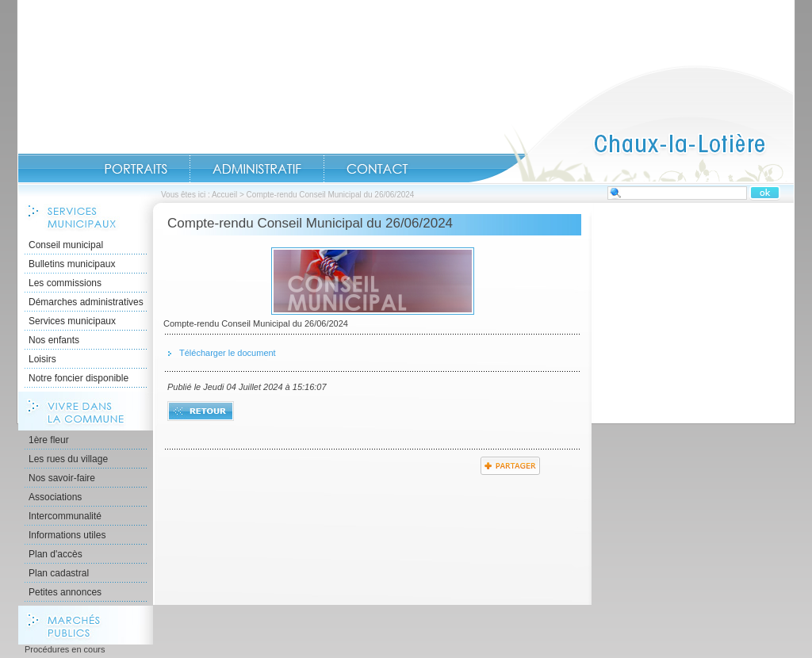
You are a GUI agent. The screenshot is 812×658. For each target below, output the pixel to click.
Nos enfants (54, 340)
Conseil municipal (66, 245)
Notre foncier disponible (79, 378)
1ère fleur (49, 440)
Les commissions (65, 283)
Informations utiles (67, 535)
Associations (55, 497)
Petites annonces (65, 592)
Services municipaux (72, 321)
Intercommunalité (65, 516)
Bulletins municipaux (72, 264)
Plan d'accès (56, 554)
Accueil (631, 124)
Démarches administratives (86, 302)
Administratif (257, 169)
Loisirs (42, 359)
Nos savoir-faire (62, 478)
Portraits (136, 169)
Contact (377, 169)
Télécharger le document (228, 353)
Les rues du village (68, 459)
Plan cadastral (59, 573)
